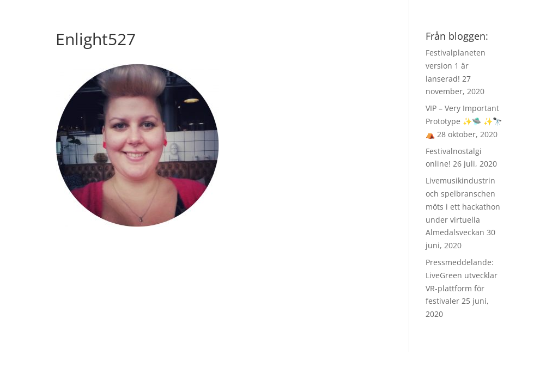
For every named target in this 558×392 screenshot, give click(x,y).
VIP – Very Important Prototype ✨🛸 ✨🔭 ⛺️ (464, 121)
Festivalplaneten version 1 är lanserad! (456, 66)
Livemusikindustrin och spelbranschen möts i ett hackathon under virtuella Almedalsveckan (463, 206)
